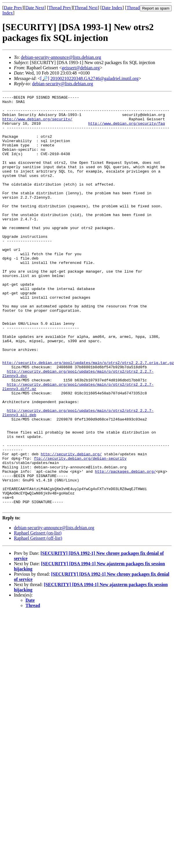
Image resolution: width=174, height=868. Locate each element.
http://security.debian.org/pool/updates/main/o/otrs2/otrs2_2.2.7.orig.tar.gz (88, 416)
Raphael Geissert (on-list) (38, 616)
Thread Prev (60, 8)
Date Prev (13, 8)
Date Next (35, 8)
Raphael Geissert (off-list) (38, 621)
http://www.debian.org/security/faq (126, 129)
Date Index (112, 8)
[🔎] (45, 78)
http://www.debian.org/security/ (37, 124)
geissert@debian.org (81, 68)
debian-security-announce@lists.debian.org (61, 57)
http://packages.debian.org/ (126, 547)
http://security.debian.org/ (71, 526)
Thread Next (86, 8)
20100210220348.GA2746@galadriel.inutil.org (95, 78)
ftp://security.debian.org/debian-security (80, 531)
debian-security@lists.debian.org (63, 84)
